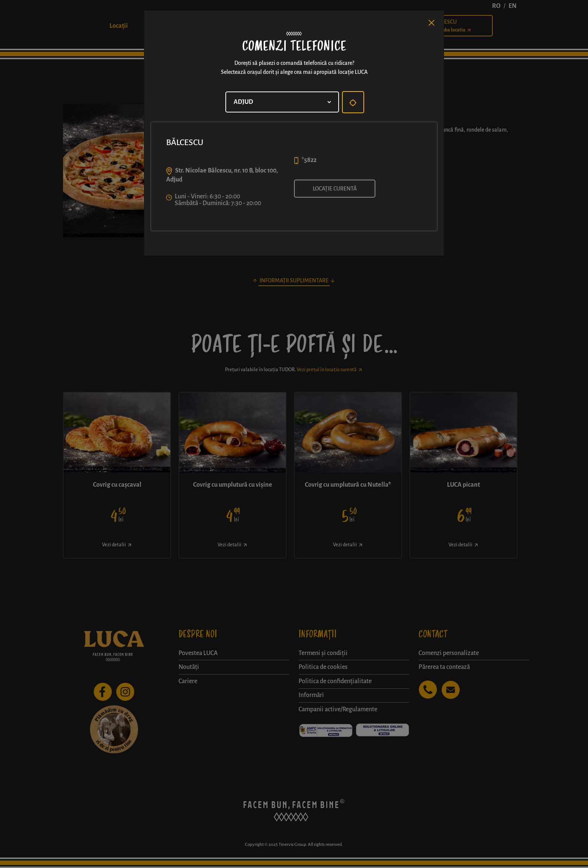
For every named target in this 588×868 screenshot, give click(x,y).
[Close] (432, 23)
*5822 (309, 160)
